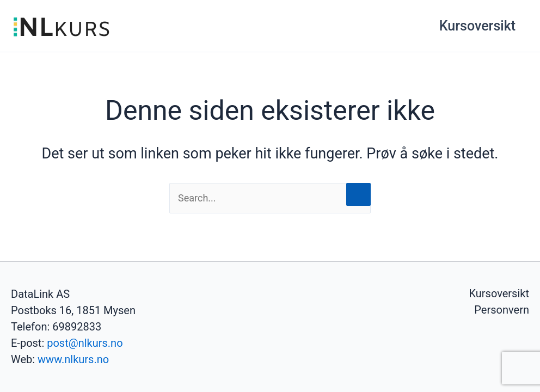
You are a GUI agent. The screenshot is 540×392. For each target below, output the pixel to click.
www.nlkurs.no (73, 359)
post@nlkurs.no (85, 343)
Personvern (502, 310)
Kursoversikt (477, 26)
